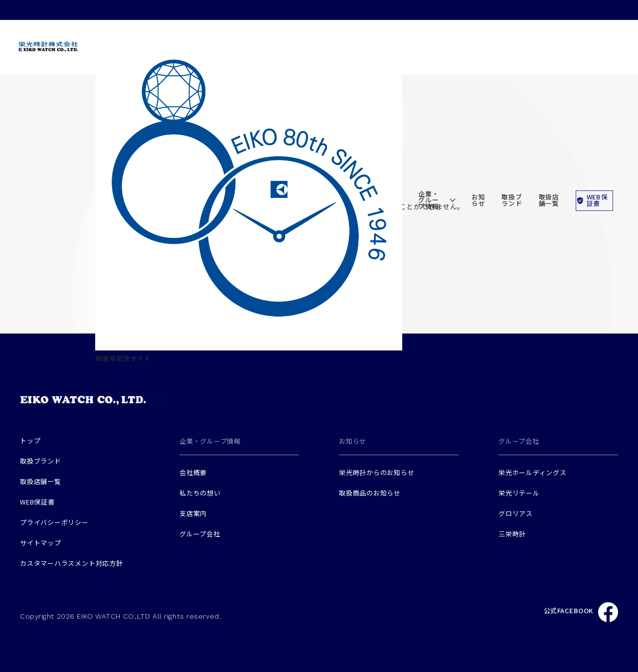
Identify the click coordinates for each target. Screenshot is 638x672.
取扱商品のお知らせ (370, 493)
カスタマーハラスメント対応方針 (72, 563)
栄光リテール (519, 493)
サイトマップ (41, 543)
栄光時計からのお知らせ (377, 472)
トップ (30, 440)
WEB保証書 (592, 200)
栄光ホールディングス (533, 472)
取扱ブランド (512, 200)
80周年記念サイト (249, 201)
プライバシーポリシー (54, 522)
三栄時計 (512, 534)
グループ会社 (200, 534)
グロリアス (516, 513)
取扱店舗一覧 (549, 200)
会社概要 (193, 472)
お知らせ (478, 200)
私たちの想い (200, 493)
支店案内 (193, 513)
